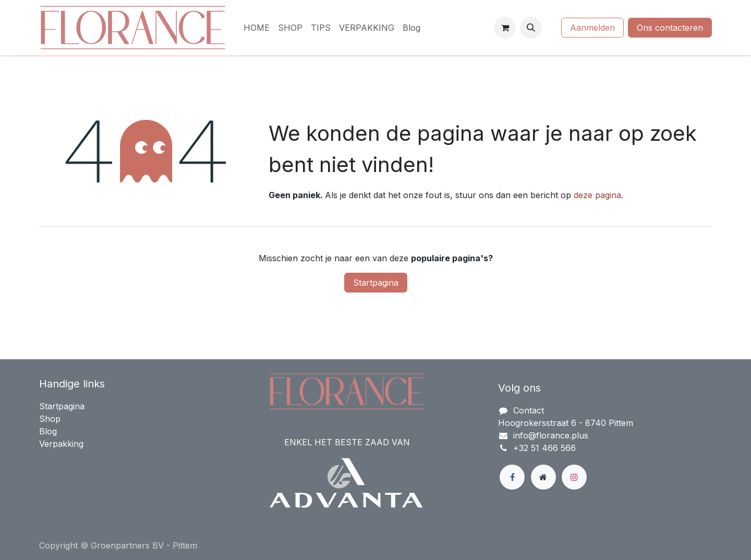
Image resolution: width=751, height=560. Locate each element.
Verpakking (61, 444)
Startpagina (376, 283)
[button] (531, 28)
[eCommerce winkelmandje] (505, 28)
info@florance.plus (551, 435)
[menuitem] (257, 28)
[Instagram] (574, 477)
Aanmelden (592, 28)
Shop (50, 419)
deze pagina (597, 195)
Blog (48, 431)
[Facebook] (512, 477)
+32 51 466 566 (544, 448)
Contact (529, 410)
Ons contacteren (670, 28)
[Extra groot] (543, 477)
